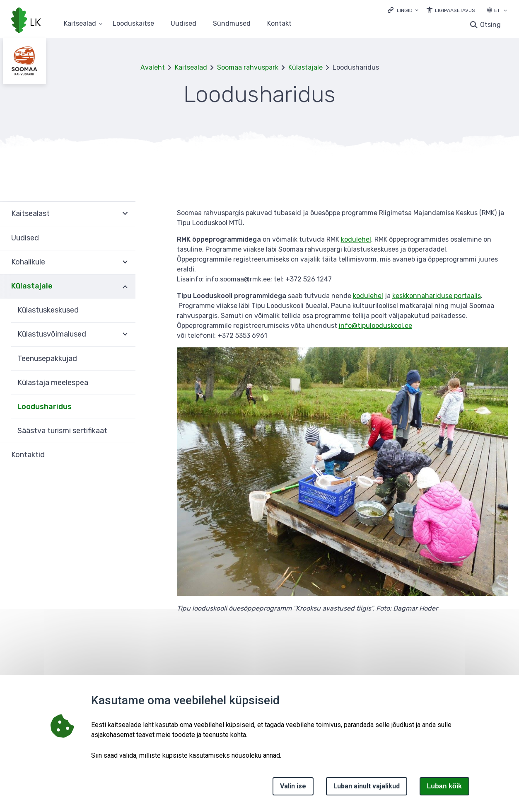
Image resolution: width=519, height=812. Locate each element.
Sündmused (232, 24)
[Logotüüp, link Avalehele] (26, 21)
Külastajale (305, 67)
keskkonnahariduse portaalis (437, 296)
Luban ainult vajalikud (367, 786)
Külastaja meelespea (53, 383)
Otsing (490, 25)
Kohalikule (28, 262)
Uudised (183, 24)
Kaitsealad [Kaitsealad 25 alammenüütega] (80, 24)
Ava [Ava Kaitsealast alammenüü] (125, 214)
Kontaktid (28, 455)
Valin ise (293, 786)
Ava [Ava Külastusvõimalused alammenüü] (125, 334)
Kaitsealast (30, 213)
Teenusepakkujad (47, 359)
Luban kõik (444, 786)
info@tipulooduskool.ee (375, 326)
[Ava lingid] (403, 10)
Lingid (405, 10)
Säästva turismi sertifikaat (62, 431)
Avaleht (153, 67)
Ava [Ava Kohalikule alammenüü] (125, 262)
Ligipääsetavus (455, 10)
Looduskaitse (133, 24)
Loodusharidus (45, 407)
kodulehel (356, 239)
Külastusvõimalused (52, 334)
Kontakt (279, 24)
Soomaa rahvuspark (248, 67)
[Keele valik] (505, 11)
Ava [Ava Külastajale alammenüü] (125, 286)
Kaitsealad (191, 67)
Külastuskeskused (48, 310)
